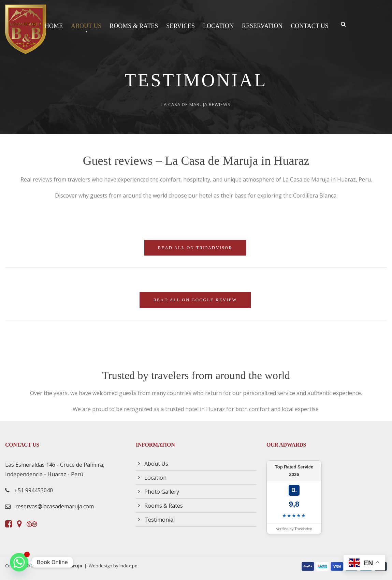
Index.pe (128, 566)
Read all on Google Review (195, 300)
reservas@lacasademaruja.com (55, 506)
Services (180, 26)
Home (54, 26)
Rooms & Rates (134, 26)
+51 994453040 (34, 490)
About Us (86, 26)
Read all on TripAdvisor (195, 248)
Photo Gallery (162, 492)
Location (218, 26)
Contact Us (310, 26)
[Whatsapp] (19, 562)
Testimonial (159, 520)
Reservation (262, 26)
